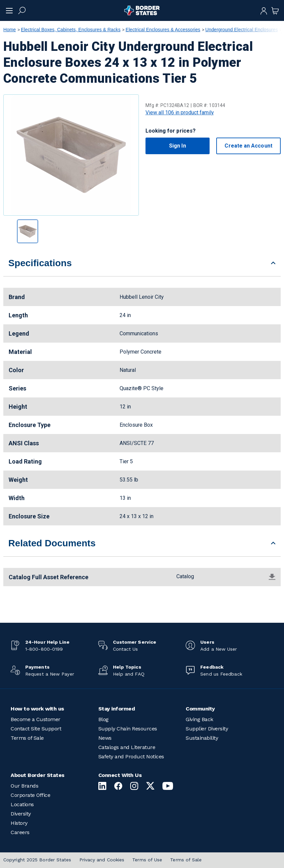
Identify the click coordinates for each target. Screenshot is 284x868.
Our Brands (24, 786)
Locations (22, 804)
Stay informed (117, 709)
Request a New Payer (50, 674)
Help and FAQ (129, 674)
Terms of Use (147, 860)
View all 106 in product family (180, 112)
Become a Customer (36, 719)
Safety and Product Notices (131, 757)
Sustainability (202, 738)
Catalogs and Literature (127, 747)
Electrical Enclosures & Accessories (163, 30)
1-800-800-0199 (44, 649)
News (105, 738)
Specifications (40, 263)
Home (10, 30)
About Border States (38, 775)
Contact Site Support (36, 729)
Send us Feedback (221, 674)
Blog (103, 719)
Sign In (178, 146)
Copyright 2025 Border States (37, 860)
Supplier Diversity (207, 729)
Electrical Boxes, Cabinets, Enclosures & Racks (71, 30)
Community (200, 709)
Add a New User (219, 649)
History (19, 823)
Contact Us (126, 649)
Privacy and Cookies (102, 860)
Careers (20, 832)
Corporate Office (30, 795)
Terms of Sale (27, 738)
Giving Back (199, 719)
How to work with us (37, 709)
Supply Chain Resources (128, 729)
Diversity (21, 814)
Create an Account (248, 146)
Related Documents (52, 543)
